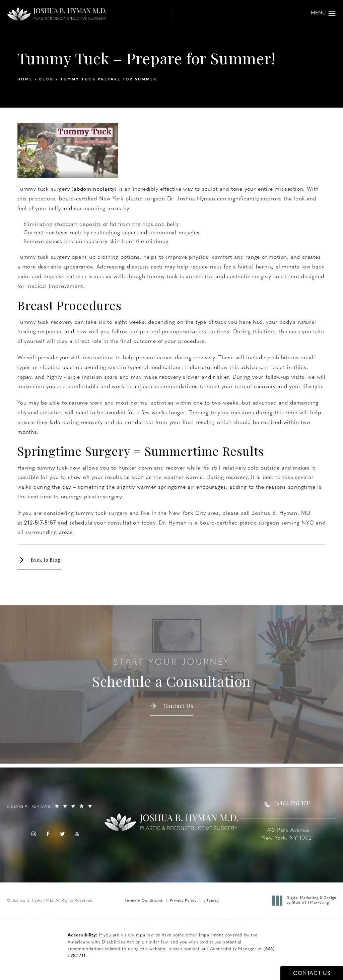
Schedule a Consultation (171, 668)
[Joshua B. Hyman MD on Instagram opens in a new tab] (33, 834)
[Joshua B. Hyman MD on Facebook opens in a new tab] (48, 834)
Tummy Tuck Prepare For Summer (109, 80)
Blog (46, 80)
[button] (332, 14)
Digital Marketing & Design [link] (306, 901)
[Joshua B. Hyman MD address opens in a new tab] (288, 830)
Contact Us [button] (312, 974)
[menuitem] (33, 834)
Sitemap (211, 901)
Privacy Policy (183, 901)
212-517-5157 (40, 523)
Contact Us (178, 700)
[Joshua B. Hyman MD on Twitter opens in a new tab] (63, 834)
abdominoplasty (94, 189)
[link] (55, 809)
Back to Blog (46, 560)
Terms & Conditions (144, 901)
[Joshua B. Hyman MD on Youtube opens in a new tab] (77, 834)
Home (25, 80)
